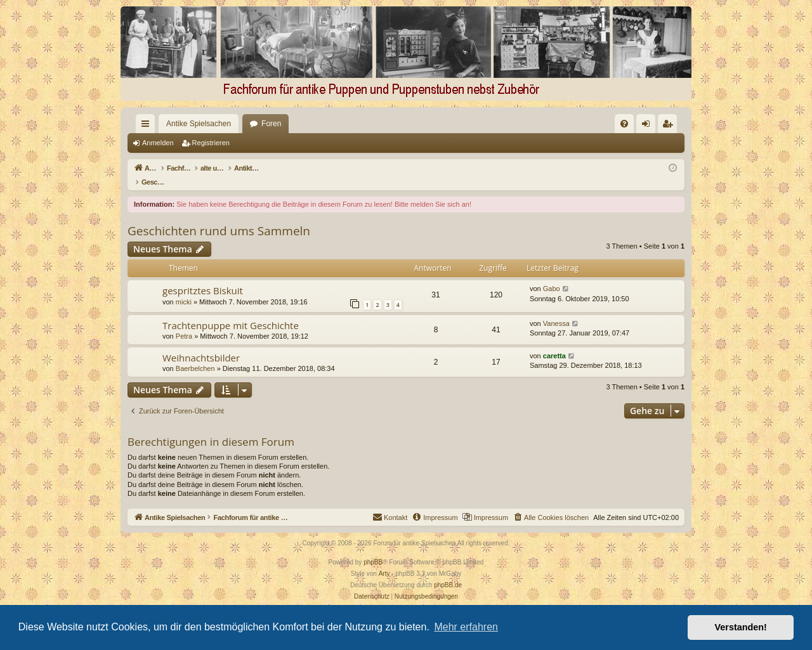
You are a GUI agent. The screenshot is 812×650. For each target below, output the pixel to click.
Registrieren (211, 143)
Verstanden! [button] (741, 627)
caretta (554, 342)
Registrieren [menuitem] (670, 126)
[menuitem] (494, 124)
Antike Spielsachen (176, 124)
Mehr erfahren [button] (466, 627)
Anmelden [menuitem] (649, 126)
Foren (248, 124)
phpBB (373, 549)
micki (184, 289)
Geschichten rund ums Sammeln (219, 218)
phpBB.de (448, 572)
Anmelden (158, 143)
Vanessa (556, 310)
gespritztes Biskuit (203, 277)
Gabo (552, 275)
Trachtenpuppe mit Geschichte (231, 312)
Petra (184, 323)
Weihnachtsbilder (201, 344)
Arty (384, 560)
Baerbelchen (195, 355)
